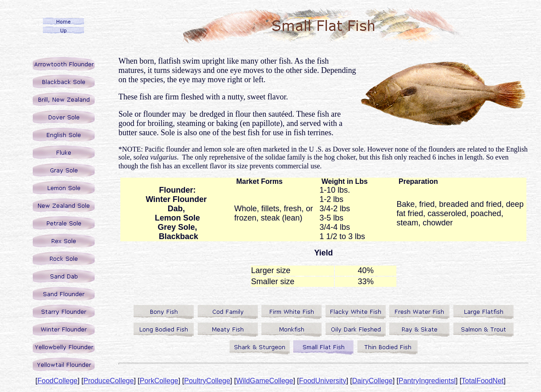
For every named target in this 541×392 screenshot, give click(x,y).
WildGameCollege (265, 381)
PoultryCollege (207, 381)
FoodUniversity (323, 381)
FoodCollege (57, 381)
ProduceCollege (109, 381)
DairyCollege (372, 381)
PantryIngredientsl (427, 381)
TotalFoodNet (482, 381)
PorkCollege (159, 381)
